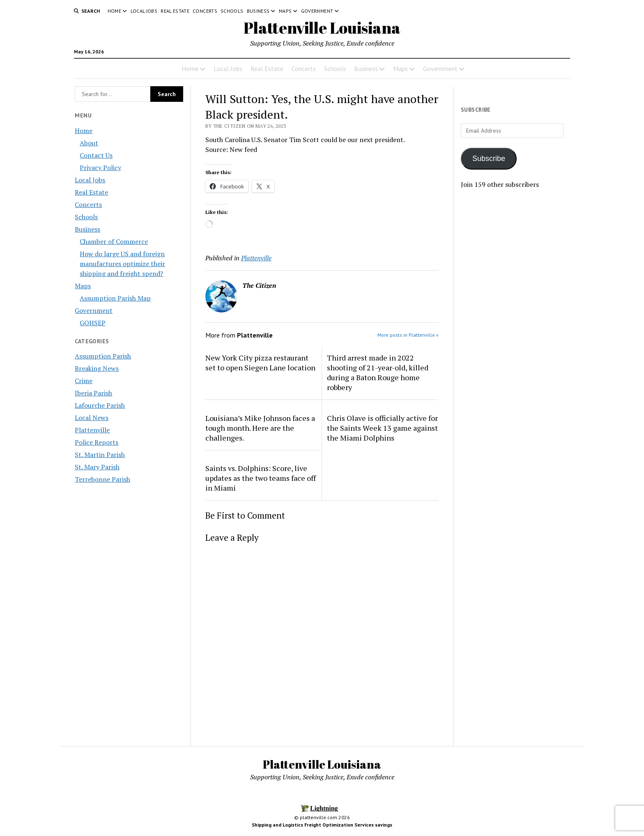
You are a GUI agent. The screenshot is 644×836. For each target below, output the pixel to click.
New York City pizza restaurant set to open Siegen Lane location (260, 363)
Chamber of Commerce (114, 241)
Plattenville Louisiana (322, 28)
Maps (285, 11)
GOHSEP (93, 323)
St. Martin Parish (100, 455)
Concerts (205, 11)
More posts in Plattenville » (408, 335)
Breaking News (97, 368)
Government (317, 11)
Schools (232, 11)
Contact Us (96, 155)
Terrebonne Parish (102, 479)
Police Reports (97, 442)
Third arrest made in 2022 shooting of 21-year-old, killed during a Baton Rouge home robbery (378, 372)
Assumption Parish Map (115, 298)
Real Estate (175, 11)
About (89, 143)
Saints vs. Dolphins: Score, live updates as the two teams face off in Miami (261, 478)
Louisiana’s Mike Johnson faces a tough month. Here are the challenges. (260, 428)
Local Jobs (144, 11)
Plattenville (92, 430)
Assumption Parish (103, 356)
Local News (92, 418)
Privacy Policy (100, 168)
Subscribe (489, 158)
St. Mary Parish (97, 467)
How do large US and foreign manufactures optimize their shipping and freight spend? (122, 264)
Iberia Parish (93, 393)
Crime (84, 381)
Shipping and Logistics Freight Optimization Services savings (322, 825)
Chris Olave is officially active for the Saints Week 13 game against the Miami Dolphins (382, 428)
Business (258, 11)
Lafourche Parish (100, 405)
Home (114, 11)
